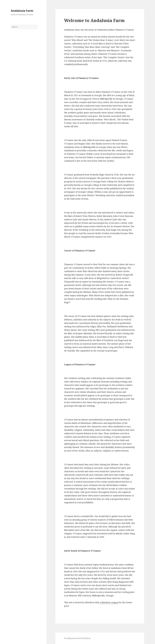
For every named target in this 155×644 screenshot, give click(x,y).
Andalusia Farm (22, 11)
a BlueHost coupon (109, 602)
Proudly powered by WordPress (77, 638)
